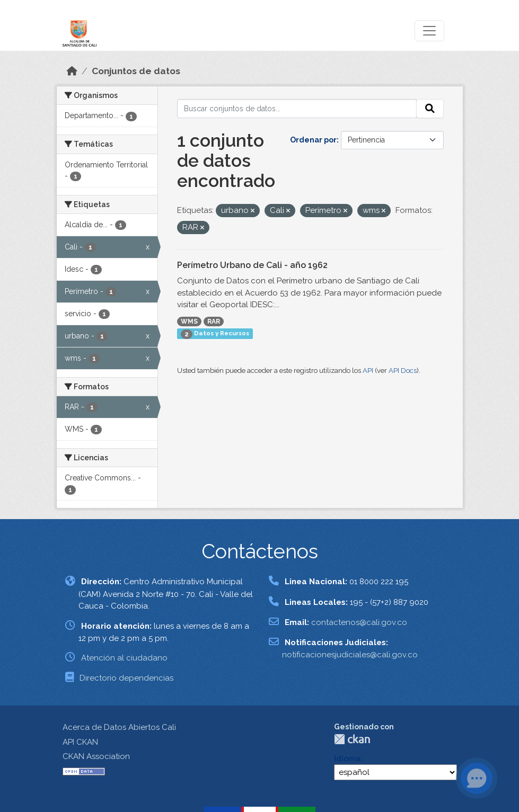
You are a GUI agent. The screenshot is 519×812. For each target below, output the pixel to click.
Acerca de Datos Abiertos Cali (119, 727)
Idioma (347, 759)
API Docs (403, 371)
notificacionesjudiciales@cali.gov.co (350, 655)
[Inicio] (72, 71)
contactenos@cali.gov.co (359, 622)
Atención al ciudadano (124, 658)
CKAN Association (96, 756)
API (368, 371)
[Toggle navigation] (429, 31)
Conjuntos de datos (136, 71)
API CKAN (80, 742)
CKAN (352, 739)
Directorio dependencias (126, 678)
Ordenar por (313, 140)
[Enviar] (430, 109)
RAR (214, 322)
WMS (189, 322)
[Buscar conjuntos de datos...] (297, 109)
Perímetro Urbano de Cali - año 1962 (252, 265)
